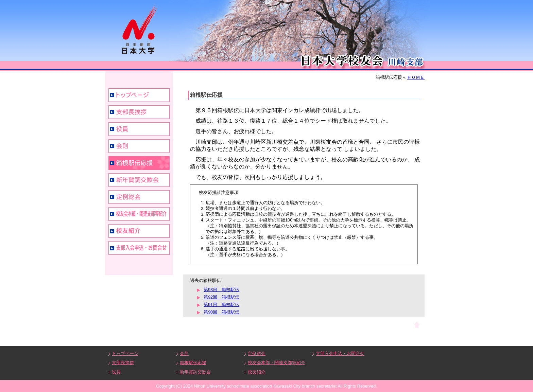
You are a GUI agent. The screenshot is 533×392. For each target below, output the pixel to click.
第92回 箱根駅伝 (221, 297)
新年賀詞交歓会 (139, 180)
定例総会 (139, 197)
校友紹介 (139, 231)
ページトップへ (417, 325)
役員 (139, 129)
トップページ (139, 95)
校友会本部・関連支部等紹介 (139, 214)
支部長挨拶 (139, 112)
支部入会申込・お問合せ (139, 248)
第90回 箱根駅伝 (221, 312)
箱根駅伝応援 (139, 163)
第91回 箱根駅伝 (221, 305)
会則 (139, 146)
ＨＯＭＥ (416, 77)
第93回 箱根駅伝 (221, 290)
